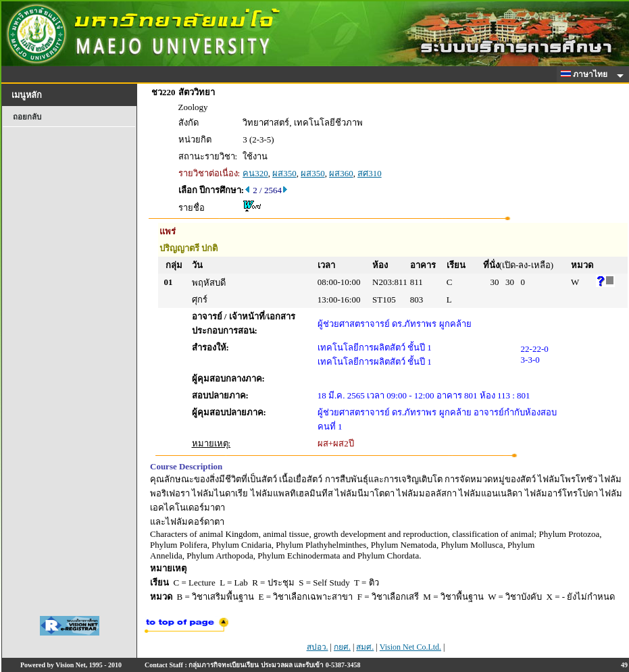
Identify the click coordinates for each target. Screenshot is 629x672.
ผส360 (341, 173)
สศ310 (370, 173)
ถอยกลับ (27, 117)
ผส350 (284, 173)
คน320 (255, 173)
